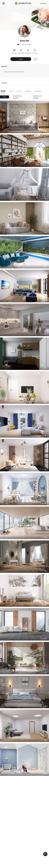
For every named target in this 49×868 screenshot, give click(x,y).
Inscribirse (43, 3)
